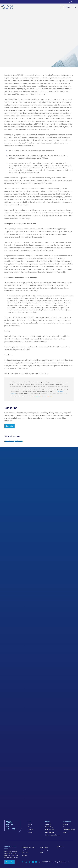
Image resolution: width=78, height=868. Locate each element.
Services (66, 827)
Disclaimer (25, 853)
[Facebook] (23, 862)
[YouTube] (36, 862)
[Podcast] (39, 862)
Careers (30, 830)
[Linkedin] (33, 862)
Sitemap (24, 855)
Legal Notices (44, 847)
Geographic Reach (69, 830)
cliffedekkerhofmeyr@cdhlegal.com (41, 396)
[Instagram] (29, 862)
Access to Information (28, 847)
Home (30, 824)
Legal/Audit (25, 850)
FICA (42, 853)
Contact (30, 832)
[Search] (75, 7)
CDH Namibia (50, 832)
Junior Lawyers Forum (52, 835)
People (30, 827)
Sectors (65, 824)
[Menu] (65, 7)
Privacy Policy (44, 850)
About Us (48, 824)
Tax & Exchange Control (13, 441)
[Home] (7, 7)
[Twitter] (26, 862)
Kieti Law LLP (50, 830)
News (65, 832)
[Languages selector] (72, 2)
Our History (49, 827)
